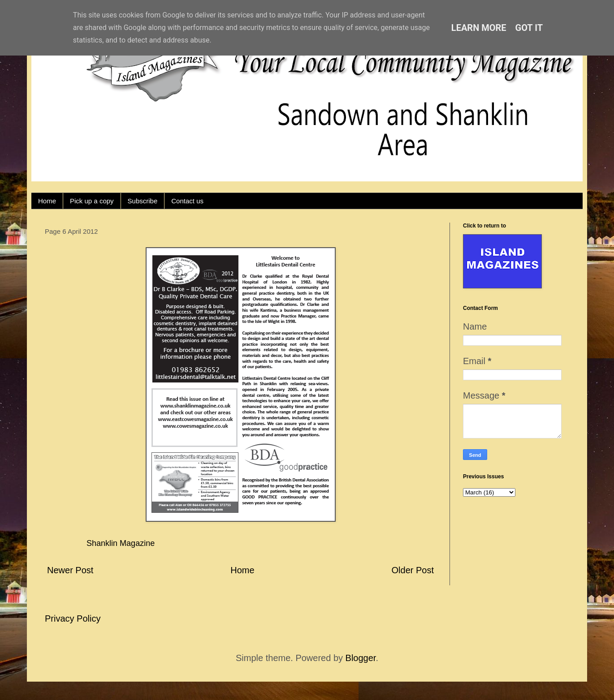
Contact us (187, 201)
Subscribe (143, 201)
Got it (529, 28)
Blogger (361, 658)
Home (47, 201)
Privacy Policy (73, 618)
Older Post (413, 570)
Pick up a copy (92, 201)
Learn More (479, 28)
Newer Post (70, 570)
